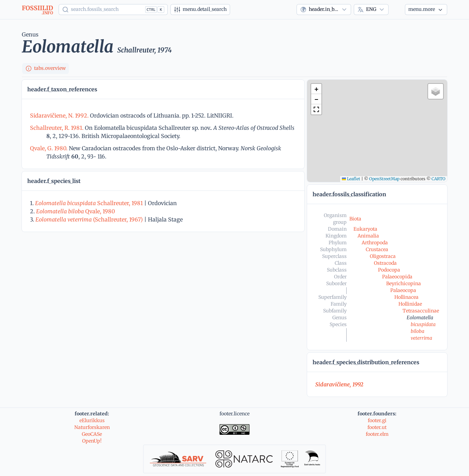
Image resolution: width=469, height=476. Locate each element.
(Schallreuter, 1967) (89, 219)
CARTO (438, 179)
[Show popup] (113, 10)
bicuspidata (423, 324)
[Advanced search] (200, 10)
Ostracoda (385, 263)
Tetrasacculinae (421, 311)
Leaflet (351, 179)
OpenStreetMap (384, 179)
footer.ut (377, 427)
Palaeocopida (397, 277)
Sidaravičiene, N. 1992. (60, 116)
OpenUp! (92, 441)
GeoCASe (92, 434)
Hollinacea (406, 297)
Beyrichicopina (404, 283)
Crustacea (377, 249)
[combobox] (324, 10)
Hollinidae (410, 304)
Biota (355, 219)
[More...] (426, 10)
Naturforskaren (92, 427)
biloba (418, 331)
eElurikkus (92, 420)
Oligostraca (383, 256)
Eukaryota (365, 229)
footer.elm (377, 434)
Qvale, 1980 (75, 211)
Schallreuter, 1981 (89, 203)
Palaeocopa (403, 290)
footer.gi (377, 420)
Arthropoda (375, 243)
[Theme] (397, 10)
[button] (316, 89)
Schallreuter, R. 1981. (57, 128)
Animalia (368, 236)
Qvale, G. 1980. (49, 148)
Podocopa (389, 270)
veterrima (421, 338)
